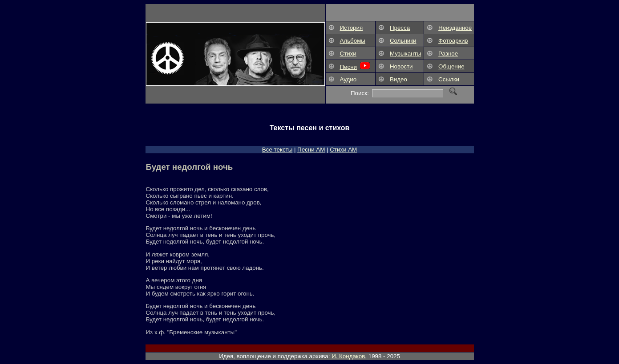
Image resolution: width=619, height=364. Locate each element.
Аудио (348, 79)
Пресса (400, 28)
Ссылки (449, 79)
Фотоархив (453, 41)
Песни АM (311, 150)
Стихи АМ (343, 150)
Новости (401, 66)
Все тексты (277, 150)
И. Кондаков (348, 356)
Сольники (403, 41)
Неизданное (455, 28)
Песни (348, 67)
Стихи (348, 54)
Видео (399, 79)
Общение (451, 66)
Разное (448, 54)
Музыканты (405, 54)
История (352, 28)
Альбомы (353, 41)
